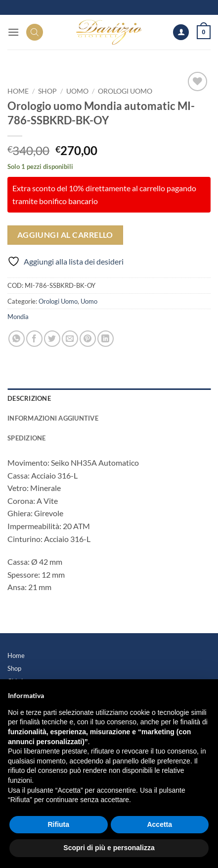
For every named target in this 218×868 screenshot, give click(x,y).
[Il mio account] (181, 32)
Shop (47, 91)
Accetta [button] (159, 824)
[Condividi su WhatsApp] (17, 339)
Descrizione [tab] (29, 398)
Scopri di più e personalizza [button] (109, 848)
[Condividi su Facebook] (34, 339)
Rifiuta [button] (58, 824)
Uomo (77, 91)
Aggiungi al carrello (65, 235)
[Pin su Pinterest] (88, 339)
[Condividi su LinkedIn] (106, 339)
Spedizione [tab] (27, 438)
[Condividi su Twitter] (52, 339)
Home (16, 655)
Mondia (18, 317)
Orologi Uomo (125, 91)
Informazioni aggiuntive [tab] (53, 418)
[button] (13, 32)
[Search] (35, 32)
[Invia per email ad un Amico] (70, 339)
